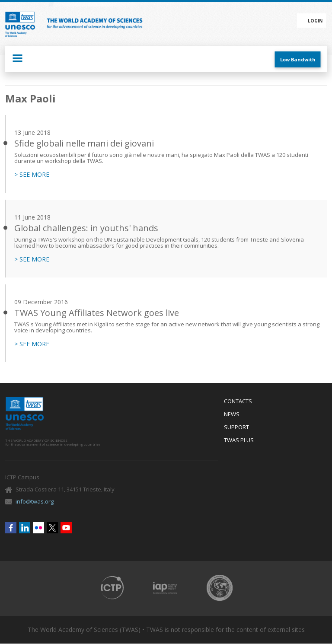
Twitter (52, 528)
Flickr (38, 528)
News (232, 414)
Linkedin (25, 528)
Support (236, 427)
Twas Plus (239, 440)
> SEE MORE (32, 175)
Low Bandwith (298, 59)
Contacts (238, 402)
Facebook (11, 528)
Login (315, 21)
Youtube (66, 528)
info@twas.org (35, 501)
